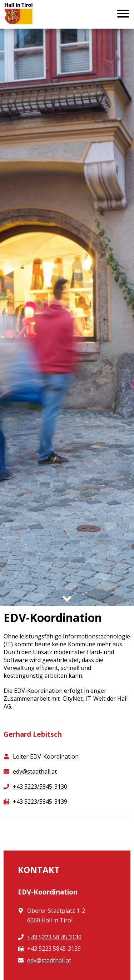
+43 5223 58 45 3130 (54, 937)
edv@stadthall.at (35, 771)
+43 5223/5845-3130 (40, 787)
